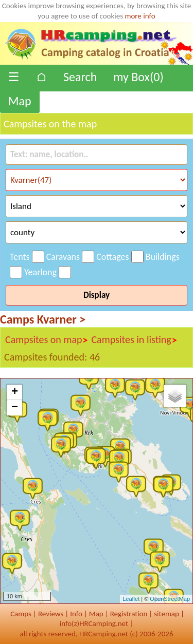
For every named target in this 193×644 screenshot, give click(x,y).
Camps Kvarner (43, 319)
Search (80, 77)
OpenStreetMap (170, 599)
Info (76, 614)
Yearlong (40, 272)
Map (20, 101)
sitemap (166, 614)
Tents (20, 257)
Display (97, 295)
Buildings (163, 257)
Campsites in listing (134, 340)
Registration (129, 614)
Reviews (51, 614)
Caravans (63, 257)
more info (140, 16)
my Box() (138, 77)
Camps (21, 614)
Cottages (112, 257)
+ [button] (15, 392)
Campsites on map (47, 340)
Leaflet (131, 599)
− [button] (15, 408)
